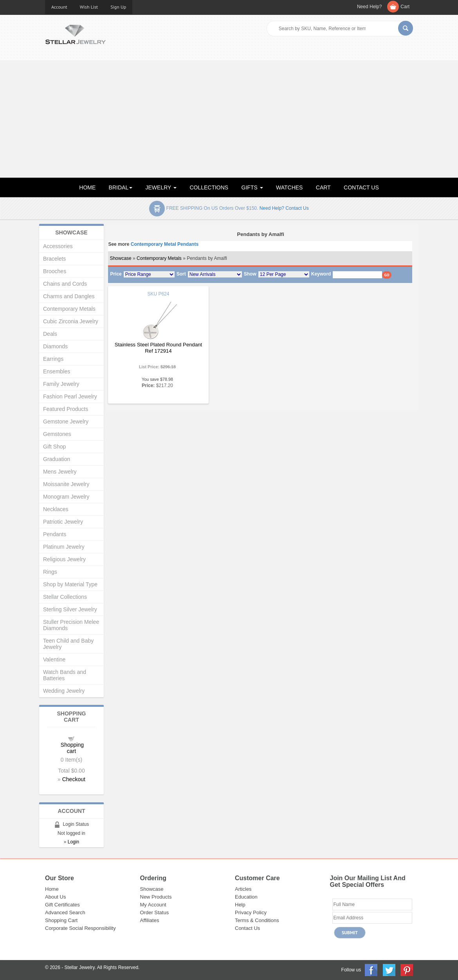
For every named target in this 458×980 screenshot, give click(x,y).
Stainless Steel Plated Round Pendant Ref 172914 (159, 348)
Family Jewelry (61, 384)
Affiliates (150, 920)
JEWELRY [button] (161, 187)
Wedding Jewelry (64, 691)
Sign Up (118, 7)
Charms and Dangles (69, 296)
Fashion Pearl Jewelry (70, 396)
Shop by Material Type (70, 584)
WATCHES (289, 187)
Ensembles (57, 371)
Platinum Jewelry (64, 547)
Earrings (53, 359)
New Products (156, 897)
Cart (405, 7)
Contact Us (247, 928)
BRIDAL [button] (121, 187)
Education (246, 897)
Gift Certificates (62, 905)
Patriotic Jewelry (63, 522)
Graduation (57, 459)
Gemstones (57, 434)
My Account (153, 905)
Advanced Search (65, 912)
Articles (243, 889)
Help (240, 905)
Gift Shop (54, 447)
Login (73, 842)
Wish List (89, 7)
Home (52, 889)
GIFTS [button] (252, 187)
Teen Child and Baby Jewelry (68, 644)
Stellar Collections (65, 597)
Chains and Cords (65, 284)
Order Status (155, 912)
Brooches (55, 271)
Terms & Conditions (257, 920)
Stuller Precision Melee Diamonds (71, 625)
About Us (55, 897)
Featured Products (66, 409)
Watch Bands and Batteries (65, 675)
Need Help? (369, 7)
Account (59, 7)
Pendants (55, 534)
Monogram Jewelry (66, 497)
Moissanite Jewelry (66, 484)
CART (323, 187)
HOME (87, 187)
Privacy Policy (251, 912)
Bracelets (54, 259)
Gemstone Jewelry (66, 422)
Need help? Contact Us (284, 208)
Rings (50, 572)
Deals (50, 334)
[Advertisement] (229, 119)
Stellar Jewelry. (80, 967)
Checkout (74, 779)
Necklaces (56, 509)
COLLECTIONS (209, 187)
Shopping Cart (61, 920)
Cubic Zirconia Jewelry (71, 321)
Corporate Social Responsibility (80, 928)
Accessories (58, 246)
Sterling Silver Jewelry (70, 609)
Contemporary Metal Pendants (165, 244)
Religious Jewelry (64, 559)
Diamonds (55, 346)
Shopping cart (72, 748)
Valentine (54, 659)
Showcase (120, 258)
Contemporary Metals (159, 258)
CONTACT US (361, 187)
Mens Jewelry (60, 472)
